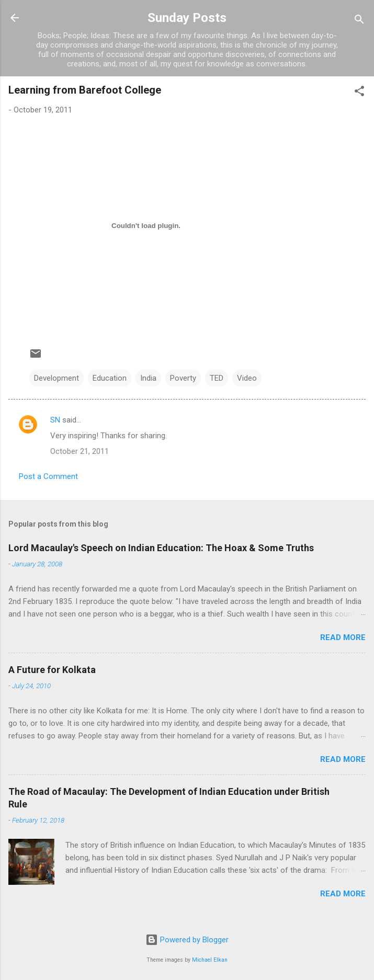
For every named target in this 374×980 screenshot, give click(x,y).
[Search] (359, 21)
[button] (359, 93)
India (148, 378)
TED (217, 378)
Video (247, 378)
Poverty (183, 378)
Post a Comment (48, 476)
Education (110, 378)
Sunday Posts (187, 18)
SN (55, 420)
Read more (343, 637)
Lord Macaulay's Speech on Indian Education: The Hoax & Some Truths (161, 548)
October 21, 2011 (80, 451)
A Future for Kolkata (52, 670)
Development (56, 378)
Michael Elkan (210, 960)
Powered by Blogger (187, 940)
